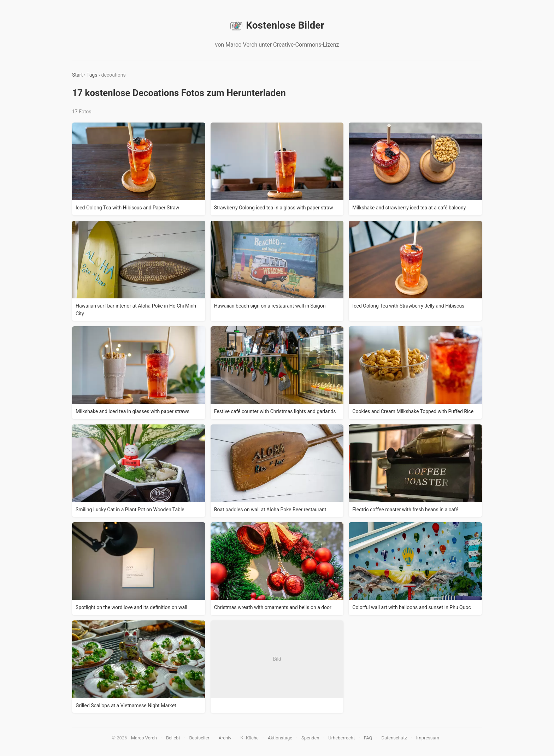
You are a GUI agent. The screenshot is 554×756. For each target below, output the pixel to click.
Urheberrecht (341, 738)
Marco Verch (144, 738)
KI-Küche (250, 738)
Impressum (428, 738)
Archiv (225, 738)
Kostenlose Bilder (277, 25)
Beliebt (173, 738)
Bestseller (199, 738)
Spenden (310, 738)
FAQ (368, 738)
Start (77, 75)
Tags (92, 75)
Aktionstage (280, 738)
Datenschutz (394, 738)
